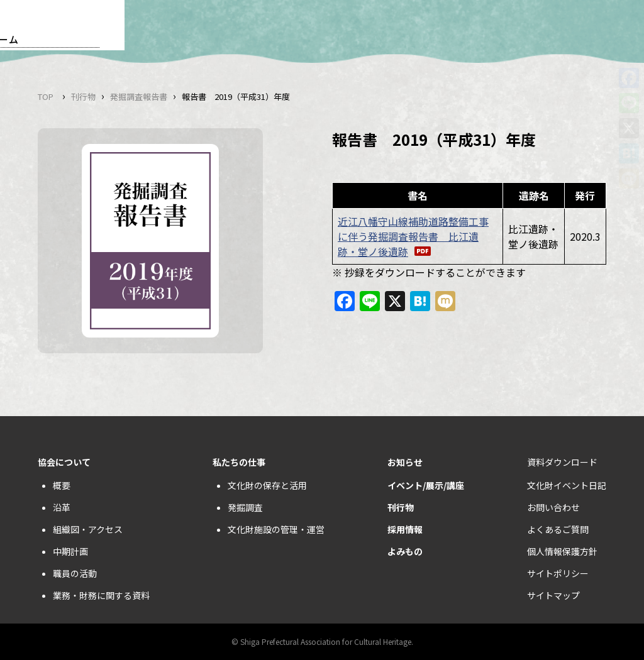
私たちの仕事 (239, 462)
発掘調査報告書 (139, 96)
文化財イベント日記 (567, 485)
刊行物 (83, 96)
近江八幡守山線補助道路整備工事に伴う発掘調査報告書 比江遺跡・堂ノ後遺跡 (413, 236)
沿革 (62, 507)
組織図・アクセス (88, 529)
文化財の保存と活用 (267, 485)
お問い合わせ (553, 507)
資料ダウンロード (562, 462)
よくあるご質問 (558, 529)
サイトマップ (553, 595)
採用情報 (405, 529)
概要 (62, 485)
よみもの (405, 551)
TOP (46, 96)
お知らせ (405, 462)
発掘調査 (245, 507)
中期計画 (70, 551)
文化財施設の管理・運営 (276, 529)
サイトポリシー (558, 573)
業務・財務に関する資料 (101, 595)
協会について (64, 462)
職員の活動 (75, 573)
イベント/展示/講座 (426, 485)
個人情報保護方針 (562, 551)
